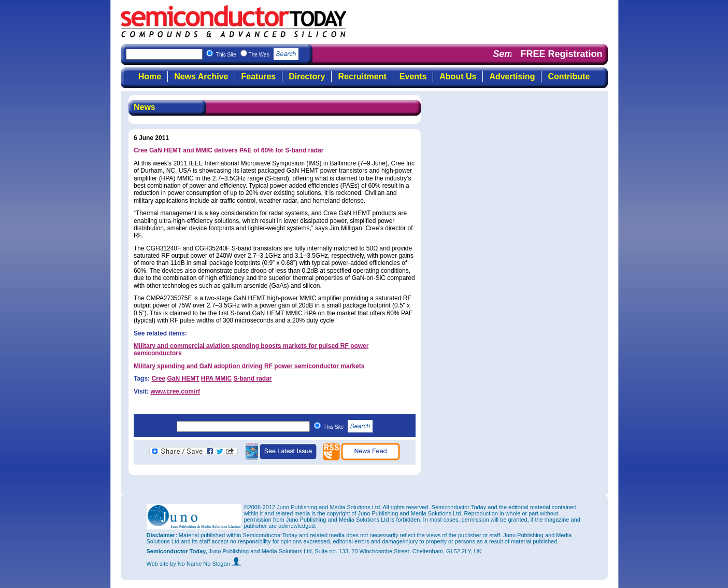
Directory (307, 76)
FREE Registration (561, 54)
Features (259, 76)
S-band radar (252, 379)
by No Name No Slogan (205, 564)
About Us (458, 76)
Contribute (569, 76)
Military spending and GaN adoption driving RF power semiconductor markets (249, 366)
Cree (158, 379)
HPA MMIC (216, 379)
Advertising (512, 76)
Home (150, 76)
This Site (348, 427)
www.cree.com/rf (175, 391)
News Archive (201, 76)
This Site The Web (257, 55)
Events (413, 76)
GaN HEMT (183, 379)
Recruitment (362, 76)
